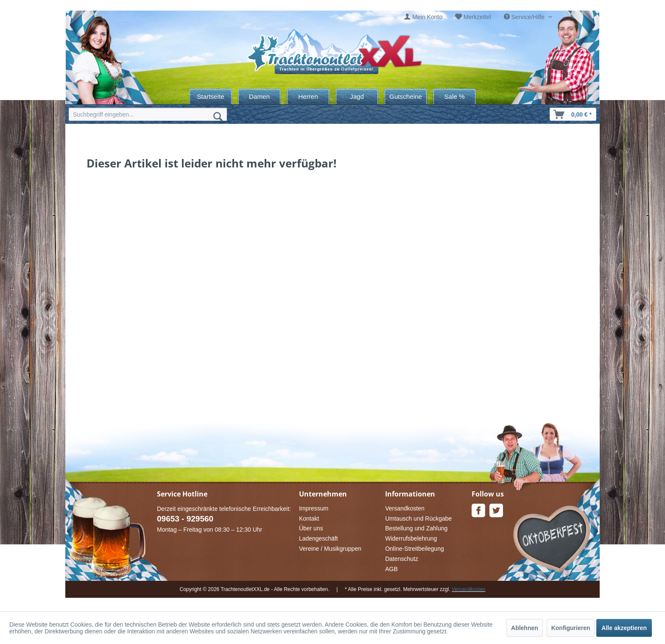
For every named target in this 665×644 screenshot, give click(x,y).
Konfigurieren (571, 628)
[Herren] (308, 96)
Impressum (314, 508)
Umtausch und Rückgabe (418, 519)
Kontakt (309, 519)
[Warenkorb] (573, 114)
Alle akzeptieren (624, 628)
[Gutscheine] (406, 96)
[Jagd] (357, 96)
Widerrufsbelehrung (411, 538)
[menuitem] (423, 17)
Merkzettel (477, 17)
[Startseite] (211, 96)
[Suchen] (218, 116)
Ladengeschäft (319, 538)
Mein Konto (427, 17)
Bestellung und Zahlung (416, 528)
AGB (391, 569)
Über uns (311, 528)
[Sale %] (454, 96)
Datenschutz (402, 559)
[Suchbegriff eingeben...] (148, 114)
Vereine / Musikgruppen (330, 549)
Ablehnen (525, 628)
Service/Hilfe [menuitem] (525, 17)
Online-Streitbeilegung (415, 549)
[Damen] (259, 96)
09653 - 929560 (185, 519)
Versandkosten (405, 508)
